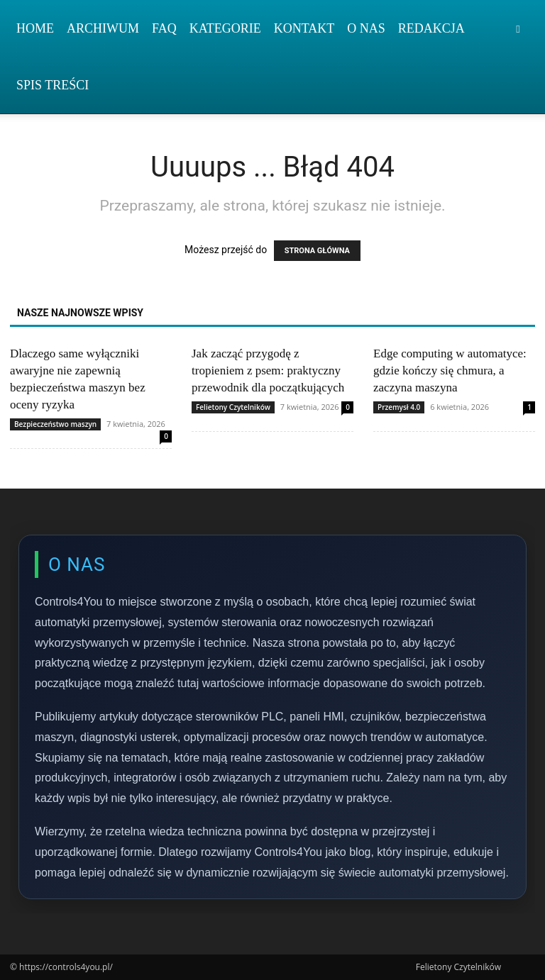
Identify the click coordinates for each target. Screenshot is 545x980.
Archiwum (103, 28)
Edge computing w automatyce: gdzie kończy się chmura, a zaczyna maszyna (450, 371)
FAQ (164, 28)
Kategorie (225, 28)
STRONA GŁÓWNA (317, 251)
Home (35, 28)
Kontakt (304, 28)
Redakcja (431, 28)
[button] (518, 29)
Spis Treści (53, 85)
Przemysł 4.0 (399, 407)
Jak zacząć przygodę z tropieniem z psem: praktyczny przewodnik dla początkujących (268, 371)
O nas (366, 28)
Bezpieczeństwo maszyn (55, 424)
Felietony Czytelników (233, 407)
